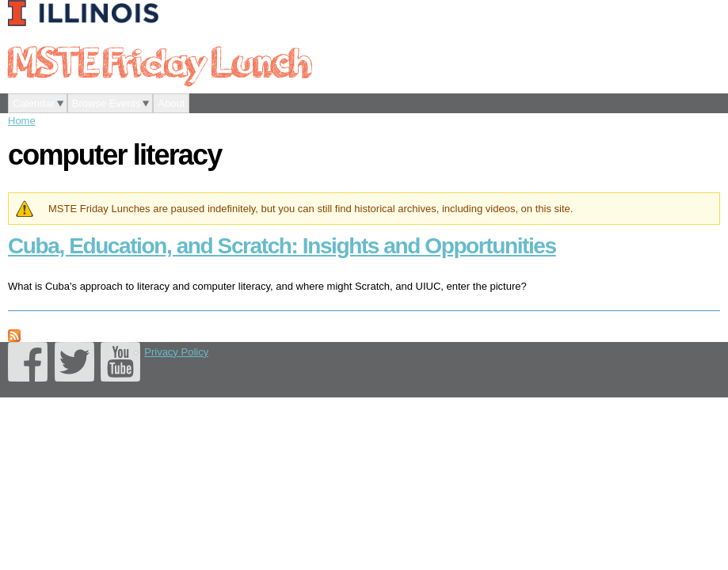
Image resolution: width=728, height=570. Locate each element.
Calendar (34, 103)
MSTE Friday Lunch (159, 61)
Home (22, 121)
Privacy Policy (176, 352)
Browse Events (107, 103)
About (171, 103)
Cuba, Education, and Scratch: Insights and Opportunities (282, 246)
